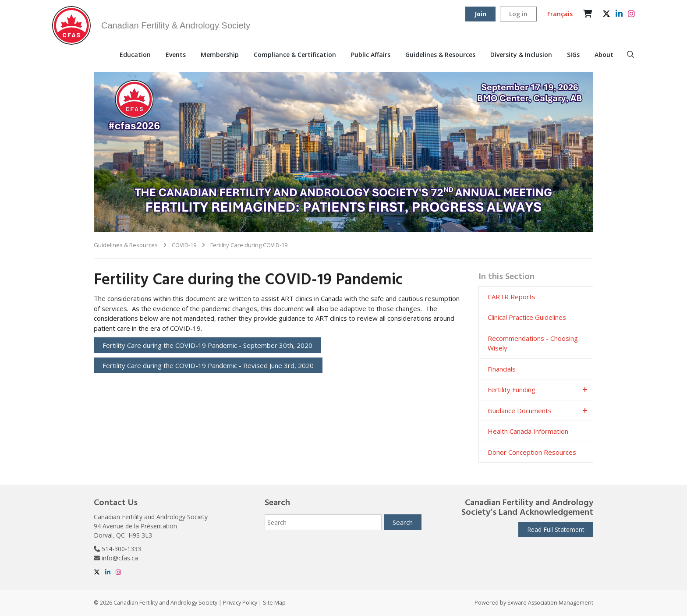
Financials (502, 369)
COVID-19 (184, 245)
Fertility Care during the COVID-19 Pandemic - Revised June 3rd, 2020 (208, 365)
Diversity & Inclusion (521, 55)
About (604, 55)
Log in (518, 14)
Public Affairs (371, 55)
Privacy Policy (240, 603)
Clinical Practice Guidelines (527, 317)
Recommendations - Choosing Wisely (533, 343)
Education (135, 55)
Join (480, 14)
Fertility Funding (512, 389)
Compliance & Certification (295, 55)
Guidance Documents (520, 411)
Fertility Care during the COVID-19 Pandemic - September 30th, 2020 (207, 345)
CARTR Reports (512, 297)
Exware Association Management (550, 603)
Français (560, 14)
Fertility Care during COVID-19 (249, 245)
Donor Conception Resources (532, 452)
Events (176, 55)
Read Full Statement (556, 529)
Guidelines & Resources (440, 55)
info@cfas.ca (120, 558)
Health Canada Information (528, 431)
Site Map (274, 603)
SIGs (573, 55)
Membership (220, 55)
